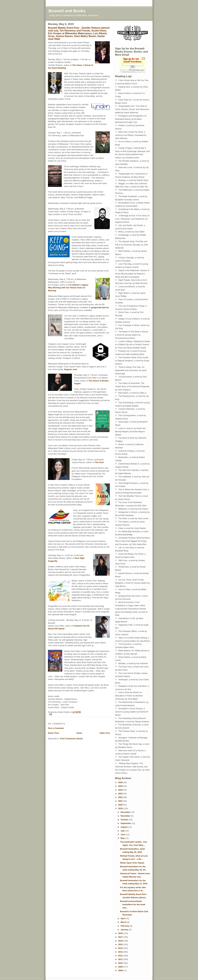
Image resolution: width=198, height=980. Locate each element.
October (125, 820)
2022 (121, 797)
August (124, 827)
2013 (121, 952)
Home (79, 733)
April (123, 918)
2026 (121, 782)
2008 (121, 970)
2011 (121, 959)
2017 (121, 937)
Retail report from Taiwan (132, 863)
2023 (121, 794)
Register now (71, 369)
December (126, 812)
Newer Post (53, 733)
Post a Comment (56, 728)
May (123, 838)
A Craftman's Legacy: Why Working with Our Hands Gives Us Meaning (68, 288)
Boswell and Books (67, 11)
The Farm (99, 462)
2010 (121, 963)
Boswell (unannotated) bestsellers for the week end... (133, 904)
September (126, 823)
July (123, 831)
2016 (121, 941)
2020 (121, 805)
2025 (121, 786)
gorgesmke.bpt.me (100, 307)
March (124, 922)
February (125, 926)
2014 (121, 948)
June (123, 834)
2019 (121, 808)
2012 (121, 956)
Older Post (105, 733)
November (126, 816)
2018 (121, 933)
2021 (121, 801)
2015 (121, 944)
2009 (121, 967)
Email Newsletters (129, 72)
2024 (121, 790)
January (125, 930)
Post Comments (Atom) (71, 739)
